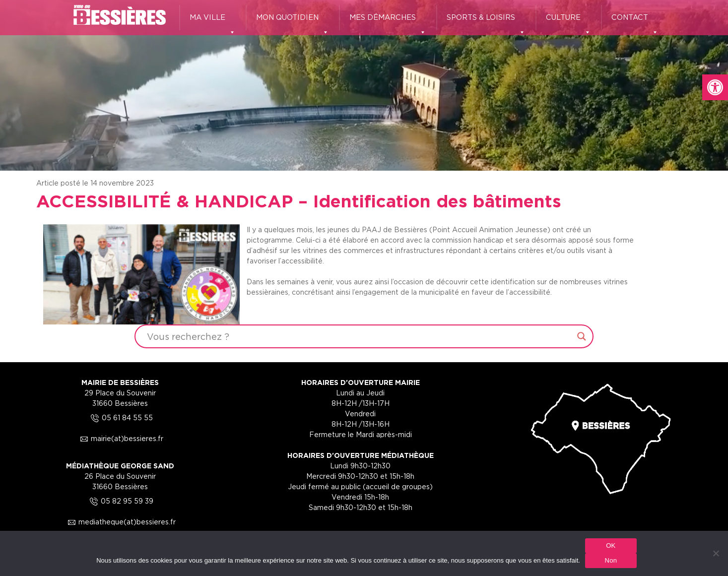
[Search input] (359, 336)
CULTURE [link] (568, 22)
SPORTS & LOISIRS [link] (486, 22)
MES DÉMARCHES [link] (388, 22)
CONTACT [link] (635, 22)
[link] (715, 87)
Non (611, 560)
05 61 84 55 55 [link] (120, 417)
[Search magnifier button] (582, 336)
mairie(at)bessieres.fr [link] (120, 438)
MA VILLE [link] (213, 22)
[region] (364, 85)
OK (611, 545)
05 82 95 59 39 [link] (120, 501)
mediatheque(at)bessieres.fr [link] (120, 522)
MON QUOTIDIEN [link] (293, 22)
